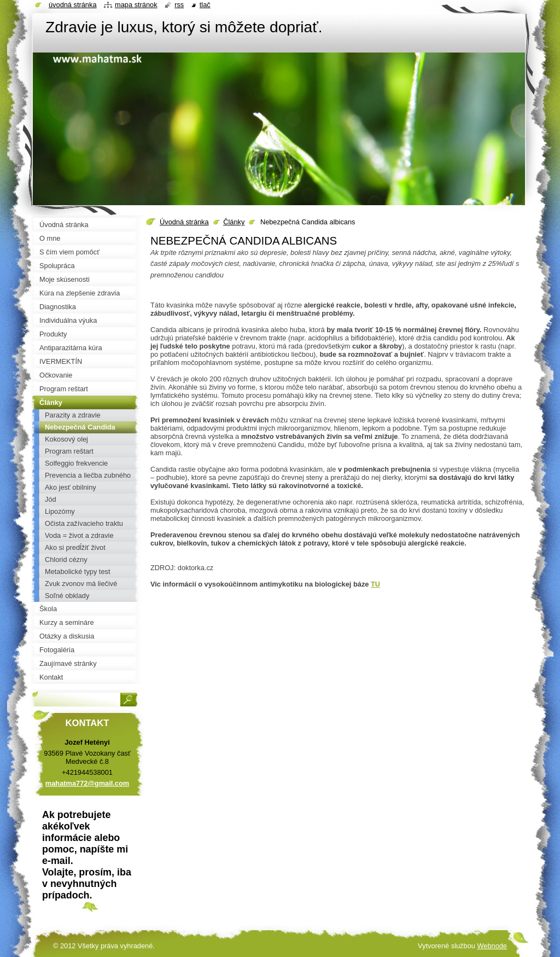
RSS (179, 5)
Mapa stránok (136, 5)
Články (234, 222)
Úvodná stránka (184, 222)
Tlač (205, 5)
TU (375, 584)
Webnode (492, 946)
